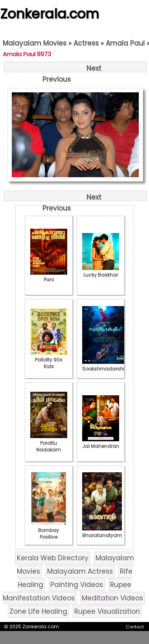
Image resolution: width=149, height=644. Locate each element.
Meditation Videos (112, 598)
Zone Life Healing (38, 611)
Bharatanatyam (102, 532)
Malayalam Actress (80, 571)
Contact (135, 627)
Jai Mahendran (101, 443)
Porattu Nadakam (49, 443)
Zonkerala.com (50, 14)
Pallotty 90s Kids (49, 360)
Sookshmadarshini (105, 365)
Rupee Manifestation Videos (67, 591)
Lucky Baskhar (101, 272)
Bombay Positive (49, 530)
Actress (86, 43)
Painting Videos (77, 585)
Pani (49, 276)
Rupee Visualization (107, 611)
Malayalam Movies (35, 43)
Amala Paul (125, 43)
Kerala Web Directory (53, 558)
